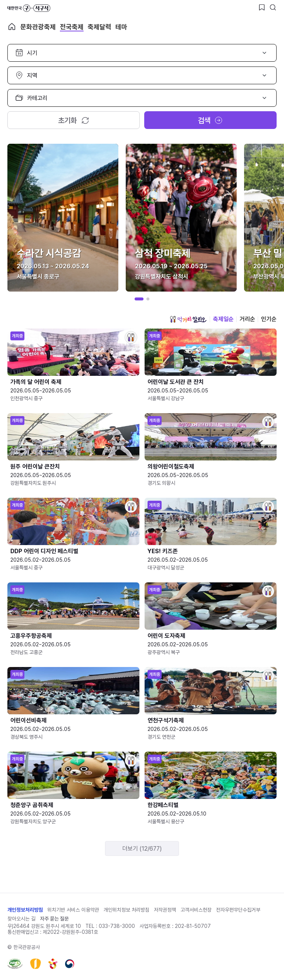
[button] (139, 299)
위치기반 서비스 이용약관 (73, 910)
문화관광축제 (38, 27)
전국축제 (72, 27)
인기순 (269, 319)
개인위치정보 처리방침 (126, 910)
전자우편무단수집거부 (238, 910)
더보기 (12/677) (142, 849)
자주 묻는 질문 (54, 919)
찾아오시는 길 (21, 919)
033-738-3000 (117, 926)
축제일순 (223, 319)
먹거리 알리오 (188, 319)
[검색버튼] (273, 7)
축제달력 (99, 27)
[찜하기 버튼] (262, 7)
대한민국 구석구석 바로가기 (29, 8)
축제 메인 (12, 27)
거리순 (247, 319)
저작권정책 (165, 910)
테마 (121, 27)
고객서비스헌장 (196, 910)
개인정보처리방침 (25, 910)
